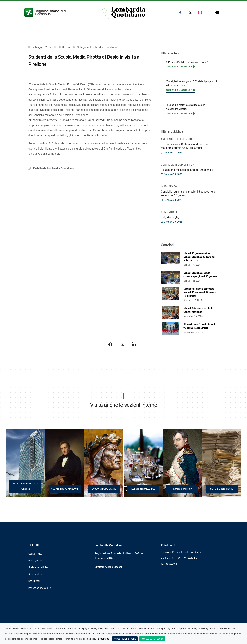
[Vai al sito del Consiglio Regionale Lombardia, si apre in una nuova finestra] (58, 12)
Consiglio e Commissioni (178, 165)
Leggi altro (104, 639)
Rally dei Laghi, (170, 217)
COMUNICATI (169, 212)
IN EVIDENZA (169, 186)
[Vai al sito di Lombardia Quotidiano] (124, 13)
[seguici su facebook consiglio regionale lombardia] (180, 12)
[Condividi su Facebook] (111, 344)
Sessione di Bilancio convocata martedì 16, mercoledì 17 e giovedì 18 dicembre (200, 292)
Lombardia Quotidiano (103, 47)
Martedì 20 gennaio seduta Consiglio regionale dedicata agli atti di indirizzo (199, 257)
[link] (181, 67)
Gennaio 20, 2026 (172, 174)
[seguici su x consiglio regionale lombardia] (190, 12)
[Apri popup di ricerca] (209, 13)
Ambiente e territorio (177, 139)
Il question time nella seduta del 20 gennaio (187, 170)
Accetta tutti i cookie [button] (152, 639)
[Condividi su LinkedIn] (134, 344)
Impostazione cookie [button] (40, 588)
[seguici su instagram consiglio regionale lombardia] (200, 12)
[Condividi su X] (122, 344)
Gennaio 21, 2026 (172, 153)
